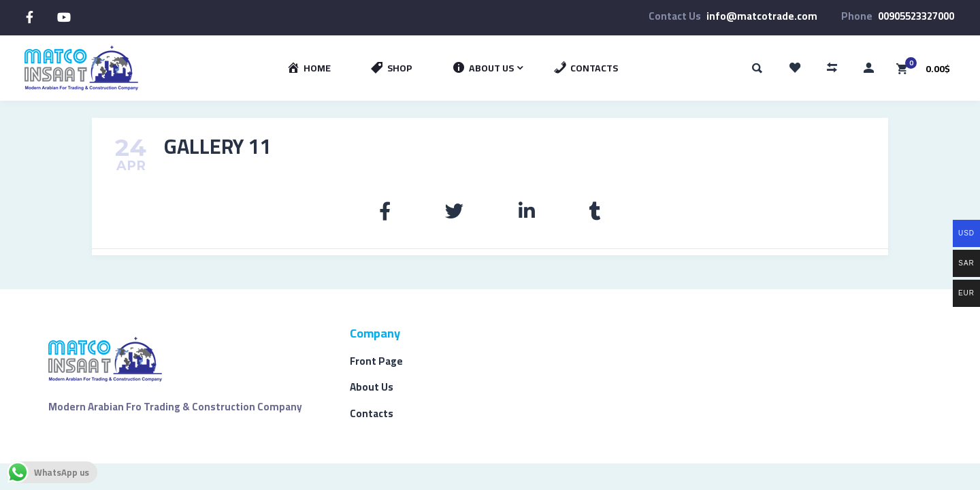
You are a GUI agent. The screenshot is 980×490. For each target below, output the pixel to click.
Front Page (376, 361)
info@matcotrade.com (762, 16)
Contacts (372, 413)
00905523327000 (916, 16)
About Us (372, 387)
